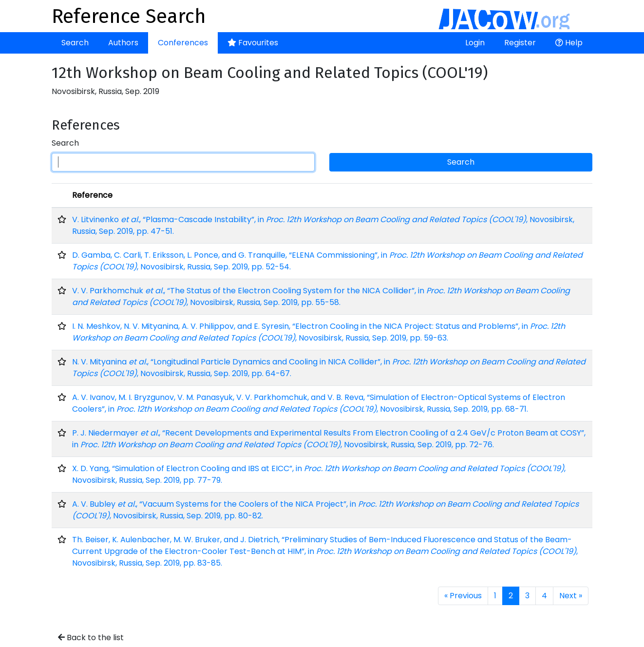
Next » (571, 596)
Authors (123, 43)
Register (520, 43)
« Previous (463, 596)
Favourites (253, 43)
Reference (92, 195)
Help (569, 43)
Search (75, 43)
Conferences (183, 43)
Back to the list (91, 637)
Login (475, 43)
